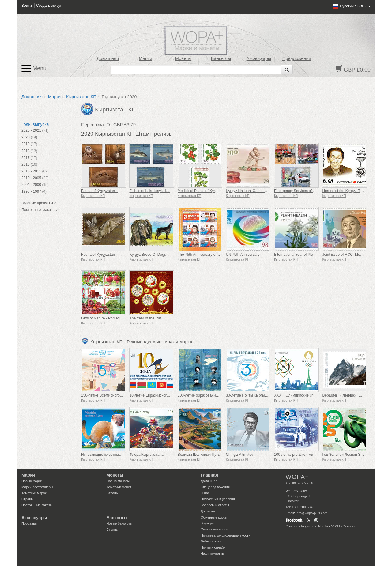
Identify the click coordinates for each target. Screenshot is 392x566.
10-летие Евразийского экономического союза (169, 395)
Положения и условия (218, 499)
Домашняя (107, 58)
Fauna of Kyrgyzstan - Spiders (106, 191)
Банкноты (221, 58)
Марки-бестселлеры (37, 487)
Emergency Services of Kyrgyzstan (303, 191)
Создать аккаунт (50, 6)
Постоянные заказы (37, 505)
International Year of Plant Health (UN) (305, 255)
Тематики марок (34, 493)
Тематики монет (119, 487)
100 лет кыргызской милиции (299, 455)
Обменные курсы (214, 517)
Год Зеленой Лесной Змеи (345, 455)
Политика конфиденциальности (225, 535)
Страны (27, 499)
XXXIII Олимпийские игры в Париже (305, 395)
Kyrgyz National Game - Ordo (250, 191)
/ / (351, 6)
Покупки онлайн (213, 547)
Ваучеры (207, 523)
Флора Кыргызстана (146, 455)
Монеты (183, 58)
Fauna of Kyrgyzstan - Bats (103, 255)
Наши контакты (213, 553)
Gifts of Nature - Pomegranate (106, 318)
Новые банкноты (120, 523)
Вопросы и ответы (215, 505)
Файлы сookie (211, 541)
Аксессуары (259, 58)
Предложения (297, 58)
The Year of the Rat (145, 318)
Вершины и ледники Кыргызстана (351, 395)
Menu (34, 69)
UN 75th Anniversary (243, 255)
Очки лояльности (214, 529)
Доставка (208, 511)
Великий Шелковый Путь (199, 455)
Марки (145, 58)
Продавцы (30, 523)
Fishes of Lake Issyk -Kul (150, 191)
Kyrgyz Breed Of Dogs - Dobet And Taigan (164, 255)
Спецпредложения (215, 487)
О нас (205, 493)
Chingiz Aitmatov (239, 455)
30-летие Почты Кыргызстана (251, 395)
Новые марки (32, 481)
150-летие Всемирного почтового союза (115, 395)
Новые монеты (118, 481)
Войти (27, 6)
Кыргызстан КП (81, 97)
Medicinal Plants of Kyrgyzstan (203, 191)
